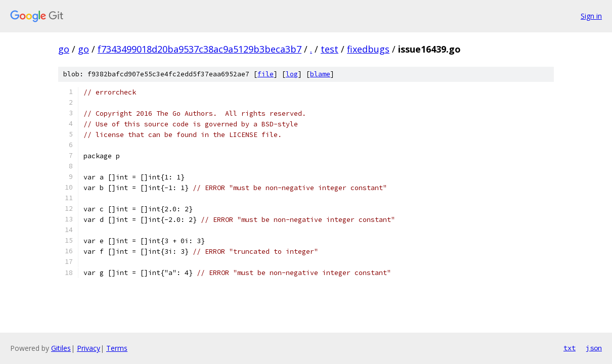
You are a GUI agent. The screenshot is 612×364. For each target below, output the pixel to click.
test (330, 49)
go (64, 49)
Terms (117, 348)
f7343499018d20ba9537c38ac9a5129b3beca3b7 (200, 49)
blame (320, 74)
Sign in (591, 16)
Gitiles (61, 348)
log (292, 74)
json (594, 348)
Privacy (89, 348)
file (266, 74)
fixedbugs (368, 49)
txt (570, 348)
